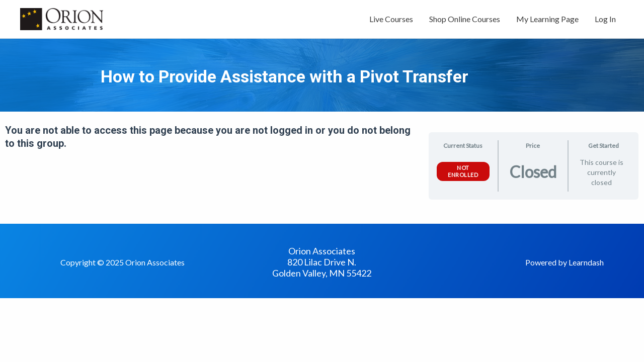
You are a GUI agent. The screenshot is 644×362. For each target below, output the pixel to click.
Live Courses (391, 19)
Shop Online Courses (465, 19)
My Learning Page (547, 19)
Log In (605, 19)
